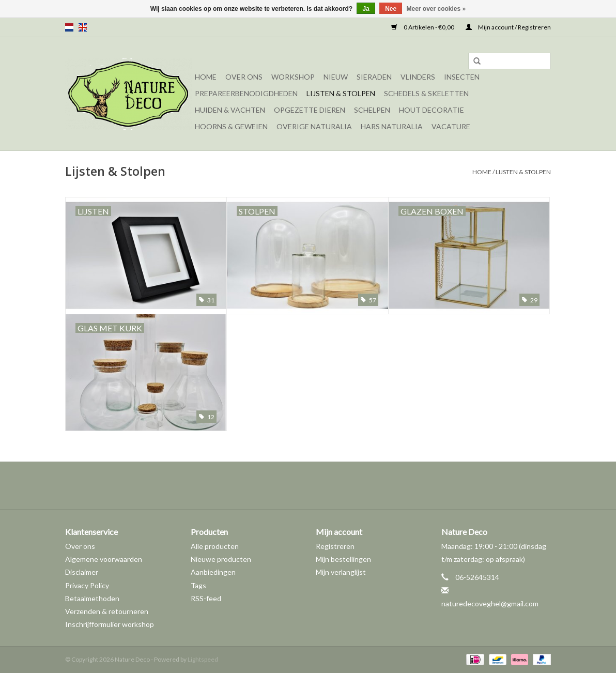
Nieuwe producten (221, 559)
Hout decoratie (432, 110)
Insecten (462, 77)
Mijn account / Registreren (508, 27)
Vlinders (418, 77)
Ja (366, 9)
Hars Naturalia (392, 126)
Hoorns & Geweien (231, 126)
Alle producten (215, 546)
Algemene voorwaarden (104, 559)
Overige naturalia (314, 126)
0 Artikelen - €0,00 (423, 27)
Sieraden (374, 77)
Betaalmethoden (92, 598)
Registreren (335, 546)
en (83, 27)
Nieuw (336, 77)
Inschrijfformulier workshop (110, 624)
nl (69, 27)
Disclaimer (82, 572)
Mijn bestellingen (343, 559)
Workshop (293, 77)
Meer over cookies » (436, 9)
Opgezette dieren (310, 110)
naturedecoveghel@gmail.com (490, 603)
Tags (198, 585)
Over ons (244, 77)
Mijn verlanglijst (341, 572)
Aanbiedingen (213, 572)
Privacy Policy (87, 585)
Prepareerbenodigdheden (246, 93)
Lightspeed (203, 659)
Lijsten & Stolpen (341, 93)
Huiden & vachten (230, 110)
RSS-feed (206, 598)
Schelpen (372, 110)
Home (206, 77)
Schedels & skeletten (426, 93)
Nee (391, 9)
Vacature (451, 126)
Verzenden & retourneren (107, 611)
